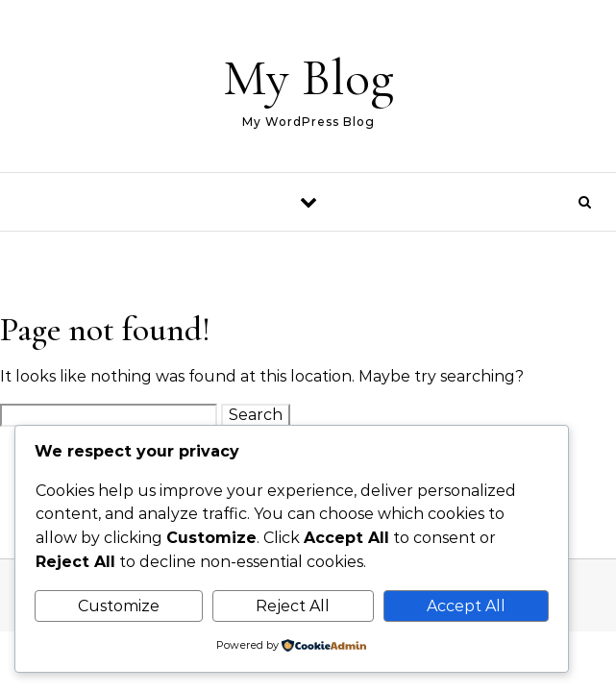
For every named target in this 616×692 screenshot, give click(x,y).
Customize (119, 606)
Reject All (293, 606)
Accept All (466, 606)
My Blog (308, 77)
